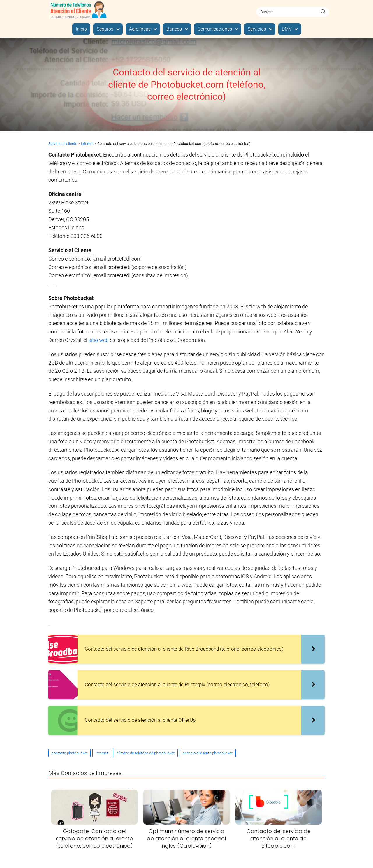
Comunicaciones (215, 29)
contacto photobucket (70, 753)
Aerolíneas (140, 29)
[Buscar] (323, 12)
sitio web (98, 340)
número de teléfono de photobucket (145, 753)
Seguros (105, 29)
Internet (102, 753)
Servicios (257, 29)
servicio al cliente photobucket (208, 753)
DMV (287, 29)
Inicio (81, 29)
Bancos (174, 29)
